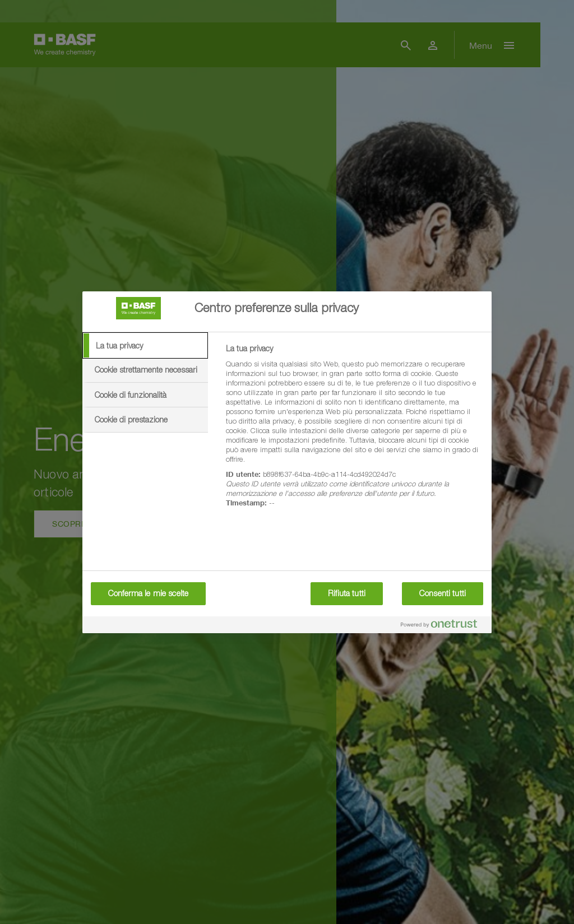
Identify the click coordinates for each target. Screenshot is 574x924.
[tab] (145, 346)
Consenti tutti (443, 593)
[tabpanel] (354, 432)
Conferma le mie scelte (148, 593)
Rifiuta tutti (347, 593)
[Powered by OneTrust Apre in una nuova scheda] (443, 626)
